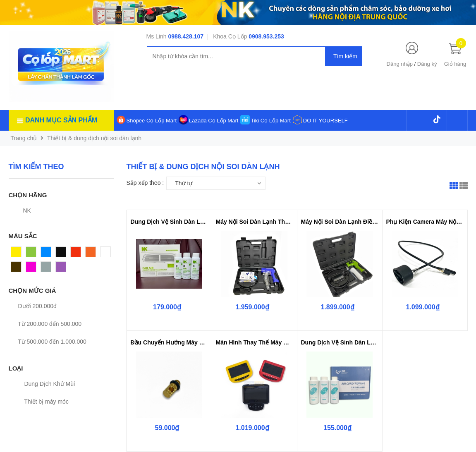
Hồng (33, 269)
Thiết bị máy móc (42, 402)
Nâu (17, 269)
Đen (61, 254)
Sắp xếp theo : (145, 183)
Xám (47, 269)
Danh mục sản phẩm (61, 120)
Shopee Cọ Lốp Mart (152, 121)
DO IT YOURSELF (325, 121)
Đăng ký (427, 64)
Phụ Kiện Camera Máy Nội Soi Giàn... (425, 222)
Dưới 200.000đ (33, 306)
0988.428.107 (186, 36)
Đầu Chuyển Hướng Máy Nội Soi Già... (169, 342)
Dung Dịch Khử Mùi (45, 384)
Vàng (18, 254)
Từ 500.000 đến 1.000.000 (48, 342)
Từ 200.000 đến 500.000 (45, 324)
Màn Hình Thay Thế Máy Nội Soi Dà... (255, 342)
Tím (61, 269)
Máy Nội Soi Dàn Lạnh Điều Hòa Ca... (340, 222)
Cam (92, 254)
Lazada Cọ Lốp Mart (214, 121)
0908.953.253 (266, 36)
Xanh (33, 254)
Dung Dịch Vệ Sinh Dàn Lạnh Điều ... (169, 222)
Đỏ (74, 254)
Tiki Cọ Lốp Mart (270, 121)
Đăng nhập (400, 64)
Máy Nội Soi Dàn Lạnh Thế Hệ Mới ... (255, 222)
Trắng (108, 254)
